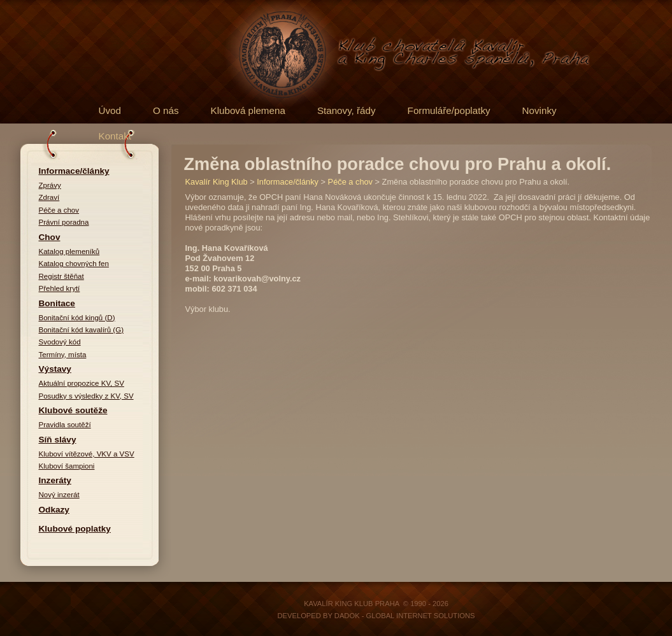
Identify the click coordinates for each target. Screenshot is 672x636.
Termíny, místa (63, 355)
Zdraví (49, 197)
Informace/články (74, 171)
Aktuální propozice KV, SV (82, 383)
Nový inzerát (59, 495)
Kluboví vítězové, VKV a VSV (87, 454)
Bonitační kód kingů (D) (77, 318)
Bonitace (57, 303)
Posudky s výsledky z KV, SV (86, 396)
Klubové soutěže (73, 410)
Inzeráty (55, 480)
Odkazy (54, 510)
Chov (50, 237)
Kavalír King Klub (217, 182)
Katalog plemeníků (69, 251)
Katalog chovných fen (74, 264)
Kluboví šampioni (67, 466)
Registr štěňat (61, 276)
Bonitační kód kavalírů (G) (82, 330)
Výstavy (55, 369)
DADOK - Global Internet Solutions (405, 616)
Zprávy (50, 185)
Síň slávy (58, 440)
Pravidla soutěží (65, 425)
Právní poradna (64, 222)
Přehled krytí (60, 288)
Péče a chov (59, 210)
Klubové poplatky (75, 529)
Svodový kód (60, 342)
